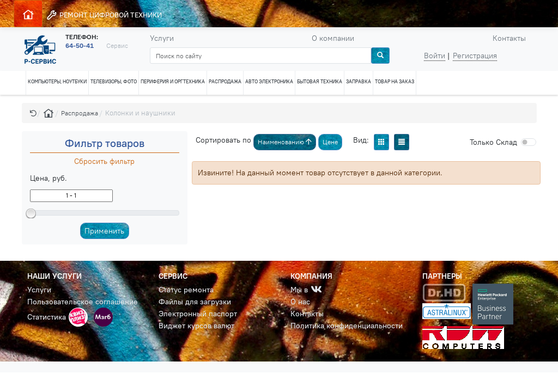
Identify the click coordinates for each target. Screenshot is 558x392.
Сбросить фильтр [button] (104, 161)
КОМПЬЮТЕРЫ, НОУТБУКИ (57, 81)
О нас (300, 302)
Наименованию (285, 142)
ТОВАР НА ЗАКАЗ (395, 81)
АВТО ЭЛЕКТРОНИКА (269, 81)
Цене (330, 142)
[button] (33, 113)
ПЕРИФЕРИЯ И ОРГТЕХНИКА (173, 81)
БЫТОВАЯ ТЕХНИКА (320, 81)
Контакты (509, 38)
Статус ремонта (186, 290)
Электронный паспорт (198, 314)
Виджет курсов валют (196, 326)
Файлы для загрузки (195, 302)
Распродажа (80, 113)
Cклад (493, 142)
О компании (333, 38)
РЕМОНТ (104, 15)
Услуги (162, 38)
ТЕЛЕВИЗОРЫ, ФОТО (114, 81)
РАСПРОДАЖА (225, 81)
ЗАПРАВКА (359, 81)
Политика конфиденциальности (347, 326)
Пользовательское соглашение (83, 302)
